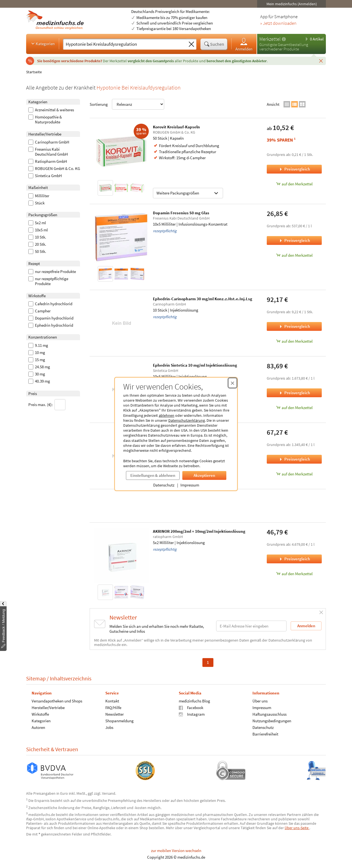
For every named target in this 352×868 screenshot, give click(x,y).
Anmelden (244, 44)
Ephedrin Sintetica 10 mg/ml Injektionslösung (195, 365)
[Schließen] (321, 61)
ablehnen (167, 415)
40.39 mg (39, 381)
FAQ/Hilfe (113, 708)
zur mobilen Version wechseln (176, 851)
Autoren (38, 727)
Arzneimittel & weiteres (51, 110)
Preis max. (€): (47, 405)
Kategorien (42, 44)
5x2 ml (37, 223)
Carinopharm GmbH (49, 142)
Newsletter (115, 714)
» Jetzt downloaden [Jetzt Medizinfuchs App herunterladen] (278, 23)
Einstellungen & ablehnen (153, 475)
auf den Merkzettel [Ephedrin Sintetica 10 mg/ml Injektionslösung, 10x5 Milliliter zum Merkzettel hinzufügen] (294, 408)
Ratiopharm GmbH (48, 161)
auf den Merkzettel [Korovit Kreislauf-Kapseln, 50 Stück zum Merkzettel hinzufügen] (294, 184)
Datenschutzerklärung (187, 420)
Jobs (109, 727)
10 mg (37, 353)
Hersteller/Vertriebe (48, 708)
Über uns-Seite (297, 828)
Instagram (192, 714)
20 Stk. (37, 244)
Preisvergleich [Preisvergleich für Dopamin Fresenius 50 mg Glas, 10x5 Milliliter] (294, 240)
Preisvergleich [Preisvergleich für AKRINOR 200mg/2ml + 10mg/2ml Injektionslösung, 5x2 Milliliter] (294, 559)
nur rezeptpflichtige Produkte (48, 281)
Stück (36, 203)
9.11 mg (38, 345)
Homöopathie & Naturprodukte (45, 120)
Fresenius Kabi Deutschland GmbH (48, 152)
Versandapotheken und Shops (57, 701)
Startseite (34, 72)
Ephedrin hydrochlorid (51, 325)
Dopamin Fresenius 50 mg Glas (181, 213)
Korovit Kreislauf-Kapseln (176, 127)
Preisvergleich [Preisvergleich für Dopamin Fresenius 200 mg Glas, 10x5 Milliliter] (294, 459)
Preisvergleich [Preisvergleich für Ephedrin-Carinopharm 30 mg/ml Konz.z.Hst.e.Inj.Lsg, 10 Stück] (294, 326)
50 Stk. (37, 252)
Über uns (260, 701)
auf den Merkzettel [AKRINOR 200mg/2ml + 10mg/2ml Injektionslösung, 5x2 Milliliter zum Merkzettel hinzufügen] (294, 574)
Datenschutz (164, 485)
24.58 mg (39, 367)
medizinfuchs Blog (194, 701)
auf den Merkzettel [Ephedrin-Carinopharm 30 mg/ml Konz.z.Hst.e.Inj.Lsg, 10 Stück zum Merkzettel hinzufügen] (294, 341)
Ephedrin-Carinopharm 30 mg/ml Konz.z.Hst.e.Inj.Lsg (203, 299)
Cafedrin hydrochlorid (50, 304)
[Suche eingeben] (125, 44)
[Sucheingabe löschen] (191, 44)
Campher (39, 311)
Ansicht (273, 104)
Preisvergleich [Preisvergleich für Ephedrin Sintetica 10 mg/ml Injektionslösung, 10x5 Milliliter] (294, 393)
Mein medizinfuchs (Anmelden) (292, 4)
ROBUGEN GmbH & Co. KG (54, 169)
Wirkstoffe (40, 714)
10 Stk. (37, 237)
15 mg (37, 360)
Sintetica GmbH (45, 176)
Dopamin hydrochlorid (51, 318)
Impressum (190, 485)
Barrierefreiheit (265, 734)
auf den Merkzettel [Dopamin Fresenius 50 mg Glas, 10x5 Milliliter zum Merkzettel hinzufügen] (294, 255)
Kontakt (112, 701)
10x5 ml (38, 230)
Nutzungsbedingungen (272, 721)
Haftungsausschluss (269, 714)
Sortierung (127, 104)
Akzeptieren (204, 475)
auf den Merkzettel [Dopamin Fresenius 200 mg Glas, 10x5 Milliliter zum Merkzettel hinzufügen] (294, 474)
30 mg (37, 374)
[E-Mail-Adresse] (251, 626)
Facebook (191, 708)
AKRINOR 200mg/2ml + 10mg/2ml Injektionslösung (199, 531)
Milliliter (39, 196)
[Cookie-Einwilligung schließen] (233, 383)
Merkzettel (270, 39)
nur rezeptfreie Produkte (52, 272)
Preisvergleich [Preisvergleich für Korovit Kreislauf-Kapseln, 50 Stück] (294, 169)
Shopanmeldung (119, 721)
